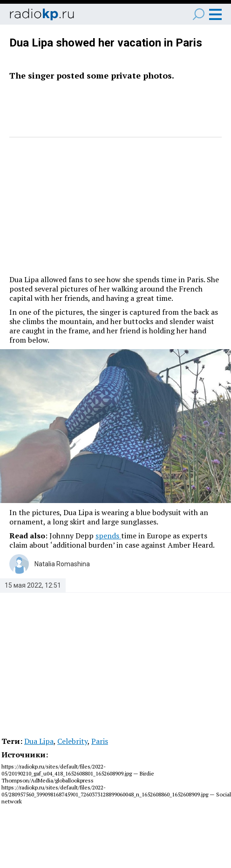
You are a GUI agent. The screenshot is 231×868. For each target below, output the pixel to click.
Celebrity (72, 741)
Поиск (199, 14)
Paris (100, 741)
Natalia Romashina (62, 564)
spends (108, 536)
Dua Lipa (39, 741)
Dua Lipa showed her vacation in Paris (106, 43)
